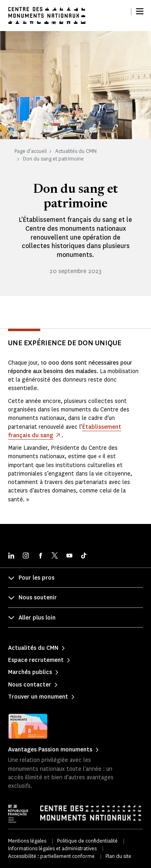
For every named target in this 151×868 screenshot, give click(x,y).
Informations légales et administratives (52, 848)
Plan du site (118, 856)
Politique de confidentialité (87, 841)
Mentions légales (27, 841)
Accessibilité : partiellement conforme (51, 856)
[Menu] (140, 11)
